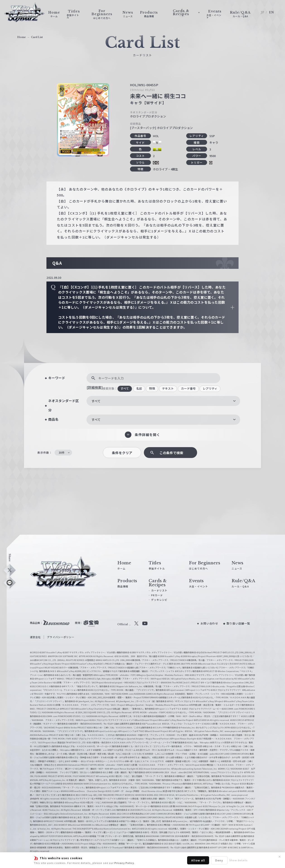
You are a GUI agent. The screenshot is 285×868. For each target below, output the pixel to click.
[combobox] (163, 401)
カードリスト (159, 590)
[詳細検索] (95, 387)
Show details (238, 860)
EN (272, 12)
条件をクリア (122, 453)
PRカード (157, 595)
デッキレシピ (159, 600)
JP (263, 12)
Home (22, 37)
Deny (219, 860)
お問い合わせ (209, 623)
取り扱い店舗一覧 (238, 623)
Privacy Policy (124, 863)
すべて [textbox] (96, 401)
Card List (37, 37)
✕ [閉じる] (280, 857)
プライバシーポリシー (60, 637)
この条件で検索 (171, 453)
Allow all (198, 860)
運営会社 (35, 637)
